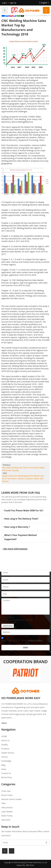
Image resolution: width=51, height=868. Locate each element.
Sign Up (13, 3)
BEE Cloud (30, 865)
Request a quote (46, 10)
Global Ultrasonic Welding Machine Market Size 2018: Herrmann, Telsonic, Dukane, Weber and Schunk (23, 479)
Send (26, 648)
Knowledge (6, 761)
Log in (4, 3)
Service (4, 757)
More (4, 723)
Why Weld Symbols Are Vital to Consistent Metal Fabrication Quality (23, 469)
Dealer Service (8, 753)
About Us (5, 740)
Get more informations (15, 549)
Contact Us (6, 773)
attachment (8, 626)
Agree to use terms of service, (22, 640)
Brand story (7, 777)
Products (5, 749)
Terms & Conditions (35, 640)
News (4, 769)
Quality (4, 745)
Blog (3, 765)
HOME (4, 736)
